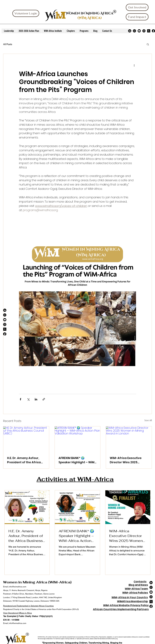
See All (148, 420)
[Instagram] (144, 31)
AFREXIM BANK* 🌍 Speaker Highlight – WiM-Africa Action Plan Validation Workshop (77, 460)
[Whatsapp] (134, 31)
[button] (148, 44)
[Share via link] (44, 399)
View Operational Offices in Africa (17, 613)
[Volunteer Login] (26, 13)
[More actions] (134, 65)
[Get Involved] (137, 7)
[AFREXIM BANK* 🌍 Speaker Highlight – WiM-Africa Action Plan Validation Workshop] (78, 439)
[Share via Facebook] (20, 399)
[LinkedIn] (130, 31)
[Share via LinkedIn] (36, 399)
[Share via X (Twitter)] (28, 399)
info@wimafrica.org (112, 639)
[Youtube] (139, 31)
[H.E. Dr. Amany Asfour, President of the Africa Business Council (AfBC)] (26, 439)
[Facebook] (153, 31)
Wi (124, 593)
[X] (149, 31)
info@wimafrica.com (18, 587)
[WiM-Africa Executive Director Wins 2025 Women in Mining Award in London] (129, 439)
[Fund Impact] (137, 17)
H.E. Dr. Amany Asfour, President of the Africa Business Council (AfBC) (25, 460)
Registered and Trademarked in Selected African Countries (28, 606)
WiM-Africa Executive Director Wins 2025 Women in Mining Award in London (128, 460)
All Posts (8, 44)
